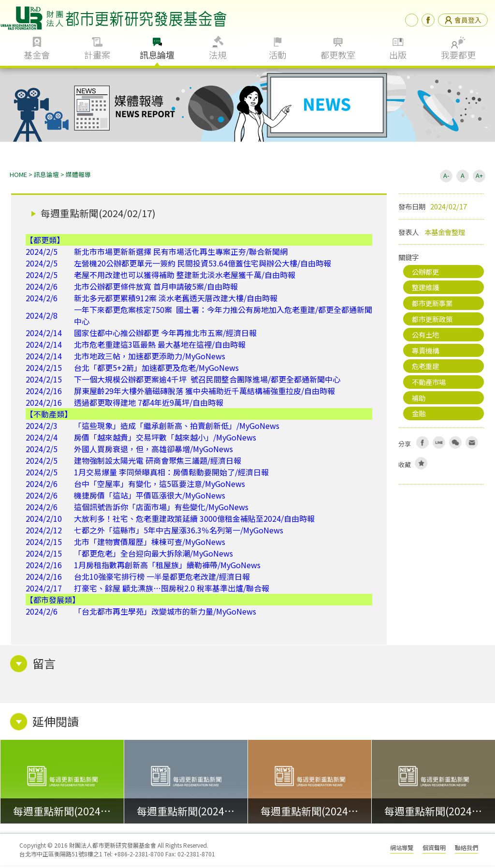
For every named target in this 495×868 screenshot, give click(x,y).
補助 (419, 400)
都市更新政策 (432, 321)
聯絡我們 (466, 850)
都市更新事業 (432, 305)
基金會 (37, 55)
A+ (479, 178)
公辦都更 (425, 274)
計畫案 (97, 55)
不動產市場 (429, 384)
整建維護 (425, 289)
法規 (218, 55)
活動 (277, 55)
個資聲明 (434, 850)
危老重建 (425, 368)
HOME (18, 177)
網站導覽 (402, 850)
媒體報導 (78, 177)
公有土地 (425, 337)
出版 (398, 55)
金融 (419, 416)
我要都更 (458, 55)
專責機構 (425, 353)
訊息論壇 (157, 55)
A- (446, 178)
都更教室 (338, 55)
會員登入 (463, 20)
